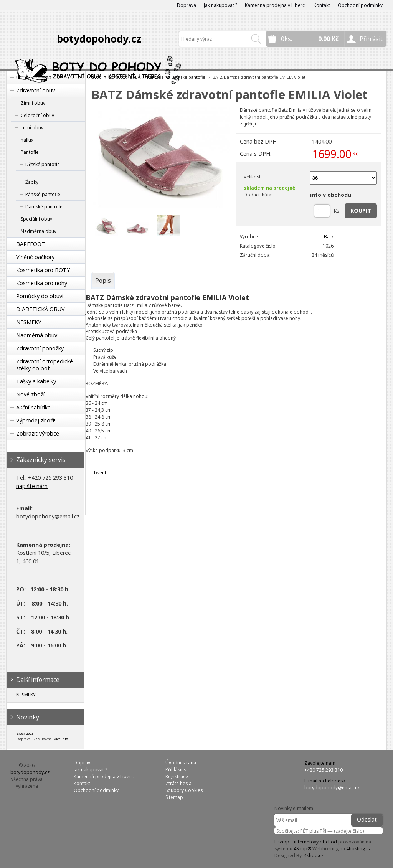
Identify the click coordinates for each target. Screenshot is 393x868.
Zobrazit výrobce (38, 433)
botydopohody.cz (99, 39)
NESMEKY (29, 322)
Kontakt (322, 5)
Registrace (177, 776)
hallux (27, 140)
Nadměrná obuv (39, 231)
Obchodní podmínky (360, 5)
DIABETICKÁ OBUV (40, 309)
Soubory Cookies (184, 790)
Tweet (100, 473)
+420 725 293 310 (324, 770)
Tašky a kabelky (36, 381)
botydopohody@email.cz (332, 788)
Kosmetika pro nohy (42, 283)
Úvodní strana (181, 763)
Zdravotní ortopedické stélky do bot (45, 365)
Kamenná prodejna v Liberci (275, 5)
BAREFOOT (31, 244)
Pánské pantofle (43, 194)
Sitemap (174, 797)
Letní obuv (32, 128)
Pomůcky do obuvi (40, 296)
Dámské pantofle (44, 207)
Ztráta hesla (178, 783)
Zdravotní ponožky (40, 348)
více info (61, 739)
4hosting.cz (358, 849)
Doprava (187, 5)
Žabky (32, 182)
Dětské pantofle (43, 164)
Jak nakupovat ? (220, 5)
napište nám (32, 486)
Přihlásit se (177, 770)
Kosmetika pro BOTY (43, 270)
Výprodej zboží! (36, 420)
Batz (329, 237)
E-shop (282, 842)
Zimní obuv (33, 103)
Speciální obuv (36, 219)
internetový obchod (315, 842)
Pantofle (30, 152)
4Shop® (302, 849)
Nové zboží (30, 394)
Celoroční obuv (37, 115)
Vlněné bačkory (35, 257)
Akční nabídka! (34, 407)
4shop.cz (314, 856)
